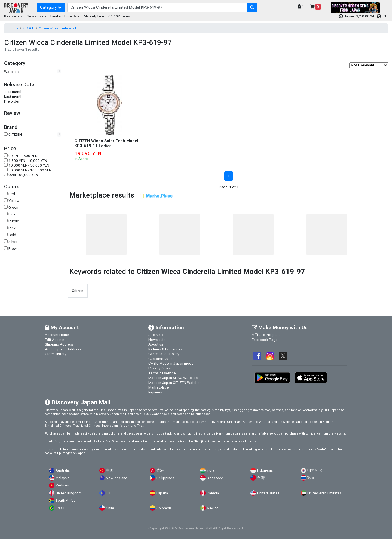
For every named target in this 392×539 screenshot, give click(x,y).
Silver (13, 242)
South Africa (65, 500)
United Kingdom (69, 493)
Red (12, 194)
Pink (12, 228)
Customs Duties (161, 359)
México (213, 508)
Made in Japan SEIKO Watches (173, 378)
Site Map (156, 335)
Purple (14, 221)
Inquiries (155, 392)
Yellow (14, 201)
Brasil (60, 508)
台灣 (261, 478)
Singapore (215, 478)
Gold (12, 235)
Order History (56, 354)
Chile (110, 508)
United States (268, 493)
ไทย (311, 478)
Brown (13, 249)
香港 (160, 470)
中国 (110, 470)
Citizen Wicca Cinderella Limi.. (61, 28)
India (210, 470)
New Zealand (117, 478)
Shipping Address (59, 344)
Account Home (57, 335)
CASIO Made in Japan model (171, 363)
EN (381, 16)
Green (13, 207)
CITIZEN (15, 135)
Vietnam (62, 485)
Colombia (164, 508)
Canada (213, 493)
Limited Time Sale (65, 16)
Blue (12, 214)
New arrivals (36, 16)
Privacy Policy (160, 368)
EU (108, 493)
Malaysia (62, 478)
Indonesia (265, 470)
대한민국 (315, 470)
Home (14, 28)
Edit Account (55, 340)
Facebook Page (265, 340)
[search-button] (252, 8)
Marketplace (94, 16)
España (162, 493)
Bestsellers (13, 16)
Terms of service (162, 373)
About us (156, 344)
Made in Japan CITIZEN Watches (175, 383)
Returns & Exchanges (166, 349)
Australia (63, 470)
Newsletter (157, 340)
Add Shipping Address (63, 349)
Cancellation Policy (164, 354)
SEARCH (29, 28)
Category (51, 7)
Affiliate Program (266, 335)
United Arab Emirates (324, 493)
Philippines (165, 478)
